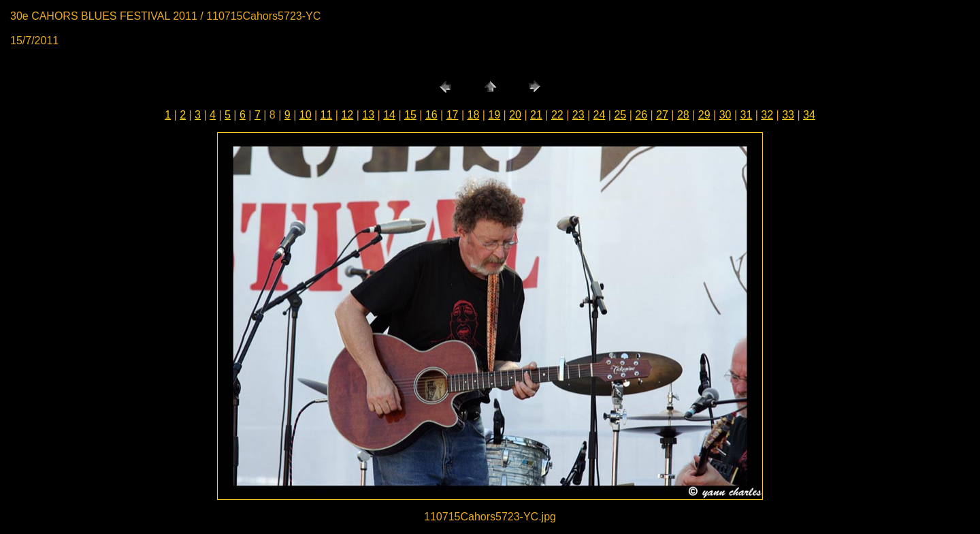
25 (620, 115)
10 (306, 115)
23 (578, 115)
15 (410, 115)
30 (725, 115)
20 (515, 115)
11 (327, 115)
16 (431, 115)
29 (704, 115)
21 (536, 115)
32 (767, 115)
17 (453, 115)
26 (641, 115)
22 (557, 115)
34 (809, 115)
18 (474, 115)
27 (662, 115)
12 (347, 115)
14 (389, 115)
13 (368, 115)
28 (683, 115)
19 (494, 115)
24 (600, 115)
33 (788, 115)
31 (746, 115)
